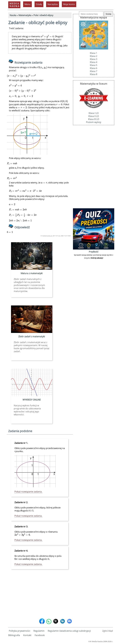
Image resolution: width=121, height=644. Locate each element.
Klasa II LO (94, 116)
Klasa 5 (94, 65)
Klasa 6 (94, 68)
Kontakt (27, 635)
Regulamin (39, 631)
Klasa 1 (94, 53)
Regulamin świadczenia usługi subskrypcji (69, 631)
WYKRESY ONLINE (32, 400)
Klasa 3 (94, 59)
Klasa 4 (94, 62)
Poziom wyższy (94, 122)
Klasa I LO (94, 113)
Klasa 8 (94, 74)
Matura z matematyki (32, 273)
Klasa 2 (94, 56)
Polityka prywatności (19, 631)
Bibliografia (14, 635)
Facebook (40, 635)
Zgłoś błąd (108, 631)
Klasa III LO (94, 119)
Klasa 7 (94, 71)
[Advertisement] (40, 596)
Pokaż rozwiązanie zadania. (28, 492)
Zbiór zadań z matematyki (32, 336)
